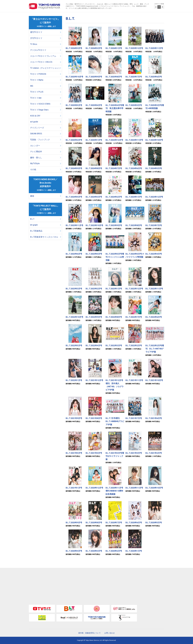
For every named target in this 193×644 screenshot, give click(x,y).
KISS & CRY (35, 116)
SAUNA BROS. (36, 134)
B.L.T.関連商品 (36, 231)
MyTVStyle (35, 163)
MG (32, 86)
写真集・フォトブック (40, 140)
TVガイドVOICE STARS (40, 104)
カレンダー (35, 146)
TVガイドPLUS (37, 92)
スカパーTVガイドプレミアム (43, 56)
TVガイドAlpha (37, 80)
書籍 (32, 196)
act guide (34, 122)
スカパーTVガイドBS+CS (41, 62)
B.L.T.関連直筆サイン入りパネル (44, 237)
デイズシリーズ (37, 128)
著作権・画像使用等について (89, 633)
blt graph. (34, 225)
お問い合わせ (110, 633)
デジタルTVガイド (38, 50)
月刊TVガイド (36, 38)
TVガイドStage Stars (39, 110)
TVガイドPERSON (38, 74)
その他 (33, 169)
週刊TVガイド (36, 32)
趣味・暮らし (36, 158)
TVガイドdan (36, 98)
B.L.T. (32, 219)
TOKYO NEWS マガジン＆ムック (45, 6)
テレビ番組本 (36, 152)
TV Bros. (34, 44)
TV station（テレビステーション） (45, 68)
